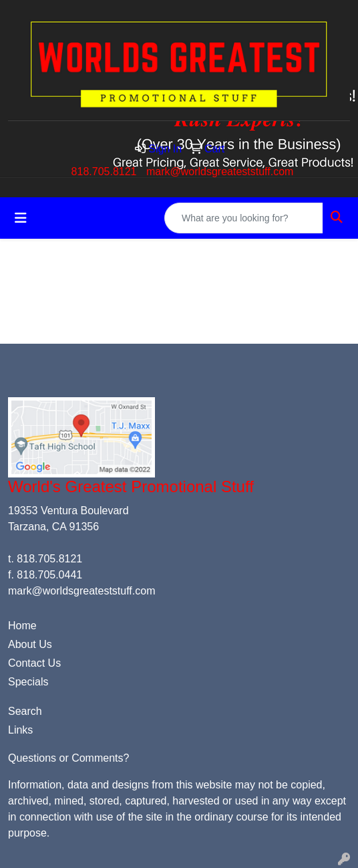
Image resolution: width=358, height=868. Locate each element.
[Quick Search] (244, 218)
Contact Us (34, 663)
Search (25, 711)
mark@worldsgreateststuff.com (220, 172)
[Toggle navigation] (21, 218)
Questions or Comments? (68, 758)
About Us (30, 644)
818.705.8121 (104, 172)
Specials (28, 682)
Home (22, 626)
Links (20, 730)
